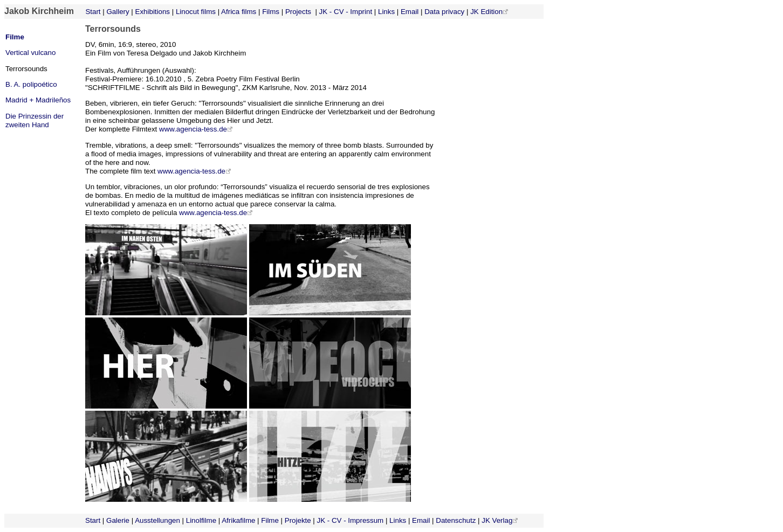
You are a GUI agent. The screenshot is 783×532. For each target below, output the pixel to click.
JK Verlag (497, 520)
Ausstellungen (157, 520)
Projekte (298, 520)
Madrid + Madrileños (38, 100)
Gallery (118, 12)
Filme (15, 37)
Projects (298, 12)
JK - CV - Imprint (346, 12)
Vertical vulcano (30, 53)
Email (410, 12)
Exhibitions (153, 12)
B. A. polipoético (31, 84)
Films (271, 12)
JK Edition (486, 12)
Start (92, 12)
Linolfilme (201, 520)
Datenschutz (456, 520)
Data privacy (444, 12)
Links (386, 12)
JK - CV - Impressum (351, 520)
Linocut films (196, 12)
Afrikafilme (238, 520)
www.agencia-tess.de (196, 129)
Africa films (239, 12)
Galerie (118, 520)
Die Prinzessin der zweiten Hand (35, 120)
